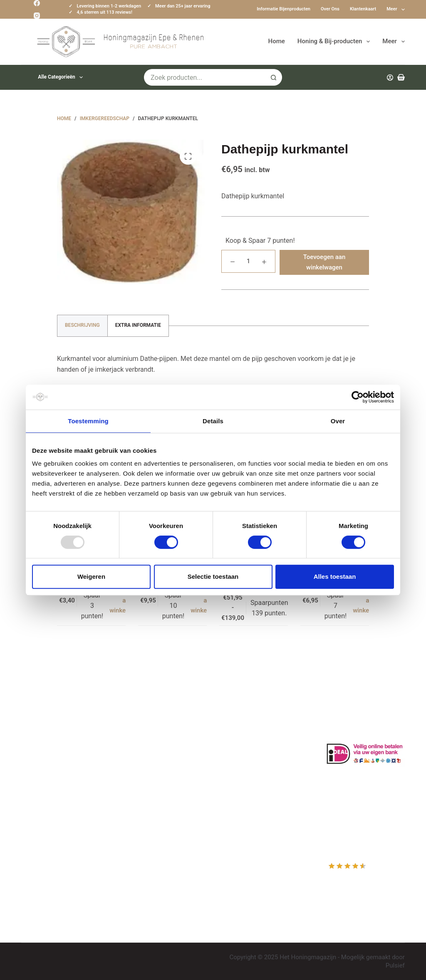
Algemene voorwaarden (157, 769)
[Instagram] (37, 16)
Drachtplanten (143, 725)
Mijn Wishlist (242, 736)
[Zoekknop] (274, 77)
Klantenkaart (363, 9)
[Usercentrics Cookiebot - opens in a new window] (358, 397)
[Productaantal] (248, 261)
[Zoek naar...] (205, 77)
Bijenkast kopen (146, 780)
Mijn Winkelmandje (251, 747)
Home (277, 41)
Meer (396, 10)
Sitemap (135, 824)
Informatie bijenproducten (284, 9)
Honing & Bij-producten (335, 42)
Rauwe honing (143, 802)
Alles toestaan (335, 576)
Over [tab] (338, 421)
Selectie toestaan (213, 576)
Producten (239, 714)
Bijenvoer (136, 791)
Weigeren (91, 576)
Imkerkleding (141, 813)
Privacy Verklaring (149, 758)
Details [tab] (213, 421)
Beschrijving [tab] (82, 325)
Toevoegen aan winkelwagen (324, 262)
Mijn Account (243, 725)
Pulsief (395, 965)
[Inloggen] (390, 78)
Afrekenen (238, 758)
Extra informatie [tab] (138, 325)
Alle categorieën (62, 77)
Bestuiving (138, 747)
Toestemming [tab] (88, 421)
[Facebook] (37, 3)
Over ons (330, 9)
